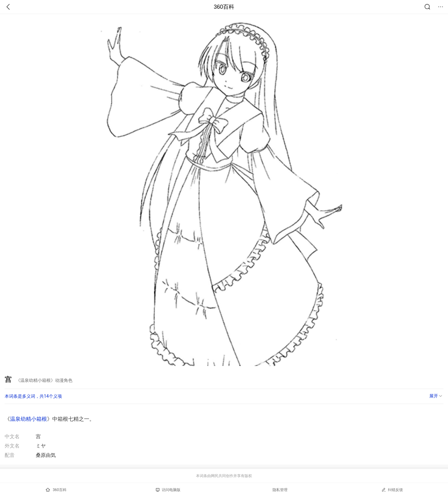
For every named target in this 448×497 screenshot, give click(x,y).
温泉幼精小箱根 (28, 419)
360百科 (224, 7)
